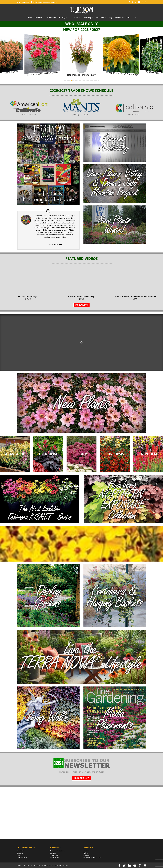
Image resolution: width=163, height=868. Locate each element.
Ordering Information (57, 851)
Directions (87, 855)
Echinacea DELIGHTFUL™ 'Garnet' (42, 74)
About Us (74, 18)
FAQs (128, 18)
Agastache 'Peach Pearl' (11, 72)
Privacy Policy (55, 855)
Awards (86, 851)
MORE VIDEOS (82, 305)
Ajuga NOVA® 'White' (152, 72)
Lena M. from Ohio (55, 245)
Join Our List (81, 778)
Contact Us (119, 18)
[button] (3, 58)
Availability (51, 18)
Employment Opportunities (93, 857)
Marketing (87, 18)
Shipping (20, 853)
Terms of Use (55, 857)
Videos (86, 853)
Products (39, 18)
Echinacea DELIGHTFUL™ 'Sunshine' (121, 74)
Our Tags (53, 853)
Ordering (62, 18)
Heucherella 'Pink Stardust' (82, 75)
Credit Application (23, 857)
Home (30, 18)
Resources (100, 18)
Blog (111, 18)
